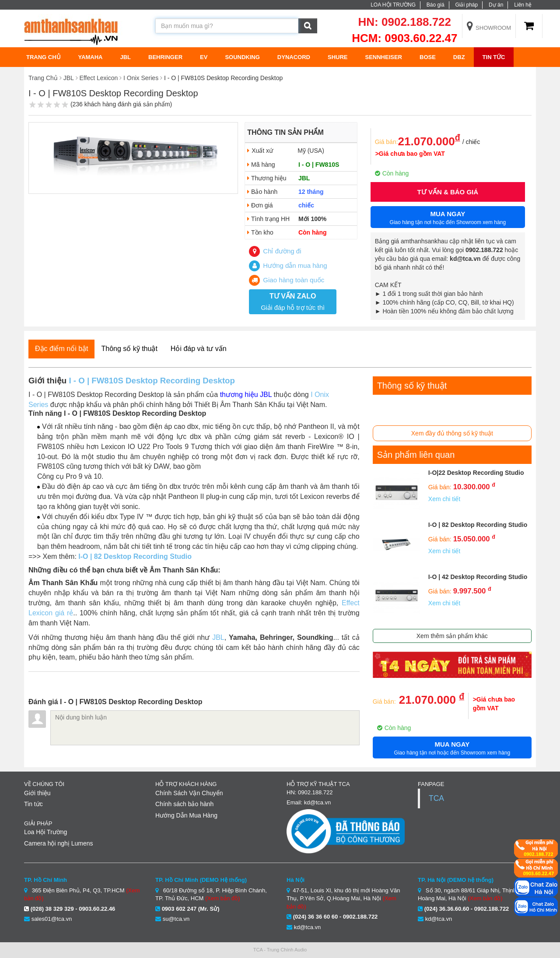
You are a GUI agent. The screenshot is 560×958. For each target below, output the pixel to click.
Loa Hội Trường (45, 832)
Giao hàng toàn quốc (287, 280)
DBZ (459, 57)
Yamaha (91, 57)
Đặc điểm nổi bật (61, 349)
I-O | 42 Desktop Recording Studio (478, 577)
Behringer (165, 57)
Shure (338, 57)
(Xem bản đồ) (222, 898)
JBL (125, 57)
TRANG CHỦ (44, 57)
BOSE (428, 57)
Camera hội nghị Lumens (59, 843)
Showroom (489, 28)
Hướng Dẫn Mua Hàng (186, 815)
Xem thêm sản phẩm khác (452, 636)
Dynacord (294, 57)
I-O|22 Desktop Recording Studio (476, 473)
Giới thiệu (37, 793)
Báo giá (436, 5)
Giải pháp (466, 5)
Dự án (496, 5)
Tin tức (494, 57)
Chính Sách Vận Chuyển (189, 793)
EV (204, 57)
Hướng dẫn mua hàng (288, 265)
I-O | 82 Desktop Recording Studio (135, 556)
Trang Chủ (43, 78)
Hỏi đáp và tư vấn (199, 349)
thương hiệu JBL (246, 395)
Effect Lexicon (99, 78)
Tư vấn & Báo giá (448, 192)
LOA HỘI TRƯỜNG (393, 5)
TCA (436, 798)
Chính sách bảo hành (184, 804)
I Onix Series (141, 78)
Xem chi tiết (444, 499)
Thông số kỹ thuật (129, 349)
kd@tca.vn (308, 927)
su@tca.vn (176, 919)
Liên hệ (523, 5)
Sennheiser (383, 57)
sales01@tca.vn (52, 919)
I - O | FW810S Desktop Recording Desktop (152, 381)
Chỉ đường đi (275, 251)
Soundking (242, 57)
